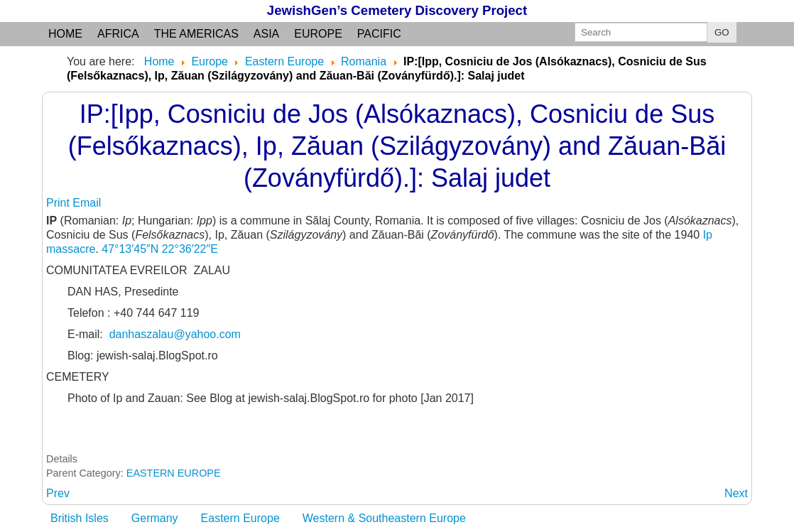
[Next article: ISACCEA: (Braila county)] (736, 493)
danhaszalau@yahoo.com (175, 334)
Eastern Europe (240, 518)
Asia (266, 34)
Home (65, 34)
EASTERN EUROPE (174, 473)
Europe (318, 34)
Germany (155, 518)
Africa (118, 34)
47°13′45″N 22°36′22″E (160, 249)
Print (59, 203)
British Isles (80, 518)
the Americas (196, 34)
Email (87, 203)
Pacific (379, 34)
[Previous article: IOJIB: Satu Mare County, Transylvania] (58, 493)
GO (722, 32)
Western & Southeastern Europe (384, 518)
